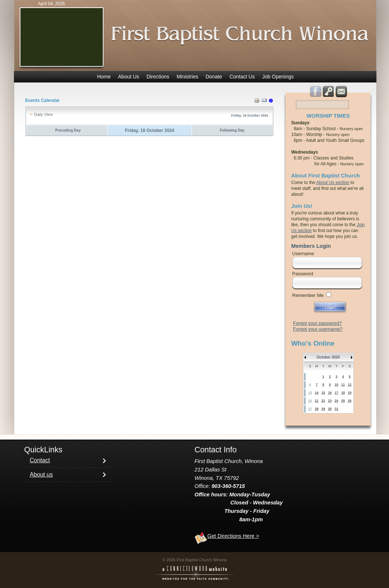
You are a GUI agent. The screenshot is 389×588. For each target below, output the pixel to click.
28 (316, 409)
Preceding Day (68, 130)
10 (336, 385)
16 (330, 393)
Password (303, 274)
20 (310, 401)
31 (336, 409)
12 (349, 385)
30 (330, 409)
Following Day (232, 130)
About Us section (333, 183)
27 (310, 409)
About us (41, 475)
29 (323, 409)
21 (316, 401)
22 (323, 401)
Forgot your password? (317, 323)
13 (310, 393)
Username (303, 253)
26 (349, 401)
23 (330, 401)
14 (316, 393)
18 (343, 393)
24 (336, 401)
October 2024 (328, 357)
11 (343, 385)
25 (343, 401)
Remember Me (308, 295)
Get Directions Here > (233, 536)
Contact (40, 460)
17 (336, 393)
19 (349, 393)
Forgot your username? (318, 329)
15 (323, 393)
